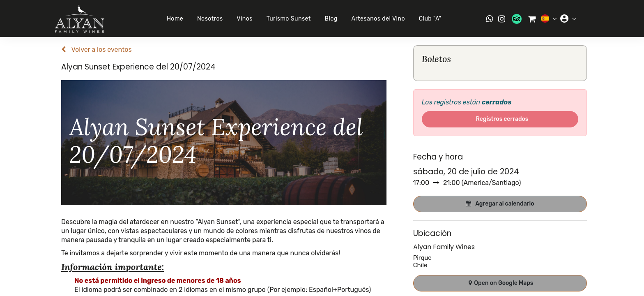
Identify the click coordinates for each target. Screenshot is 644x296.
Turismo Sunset (286, 19)
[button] (500, 204)
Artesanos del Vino (376, 19)
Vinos (243, 19)
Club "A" (428, 19)
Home (172, 19)
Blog (329, 19)
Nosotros (208, 19)
